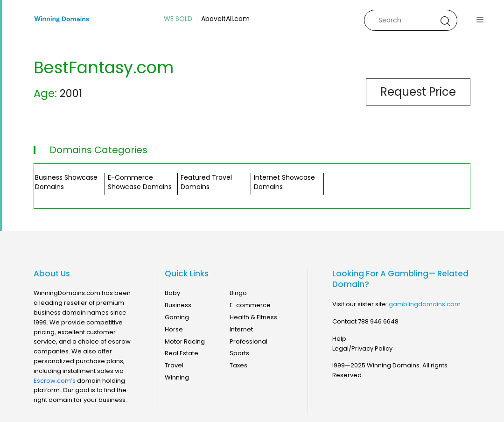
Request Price (418, 92)
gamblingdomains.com (425, 304)
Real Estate (182, 353)
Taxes (238, 365)
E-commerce (250, 305)
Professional (248, 341)
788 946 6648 (378, 321)
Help (339, 339)
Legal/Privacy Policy (362, 348)
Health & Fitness (253, 317)
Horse (174, 329)
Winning (177, 377)
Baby (172, 293)
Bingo (238, 293)
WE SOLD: (179, 19)
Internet (241, 329)
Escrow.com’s (55, 381)
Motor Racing (185, 341)
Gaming (177, 317)
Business (178, 305)
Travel (174, 365)
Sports (239, 353)
